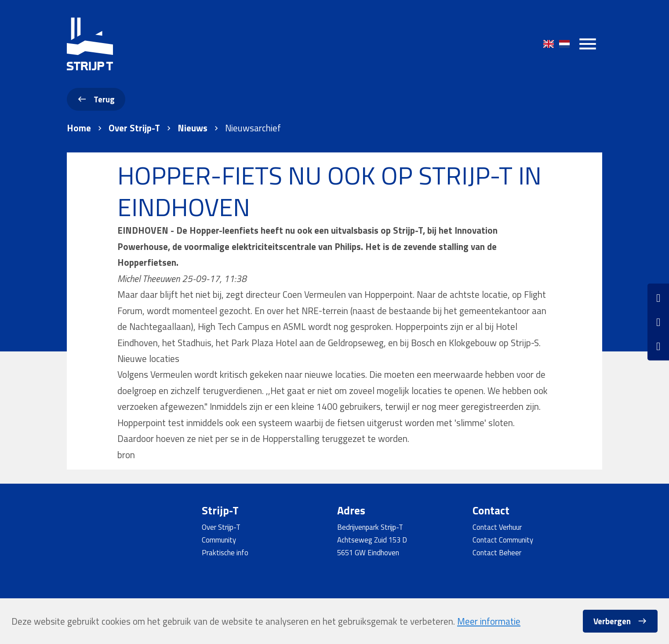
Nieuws (193, 128)
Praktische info (225, 552)
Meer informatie (489, 621)
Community (219, 540)
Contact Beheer (497, 552)
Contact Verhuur (497, 527)
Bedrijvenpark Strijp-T (370, 527)
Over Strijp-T (134, 128)
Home (79, 128)
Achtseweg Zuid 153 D (372, 540)
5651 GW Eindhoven (368, 552)
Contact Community (503, 540)
